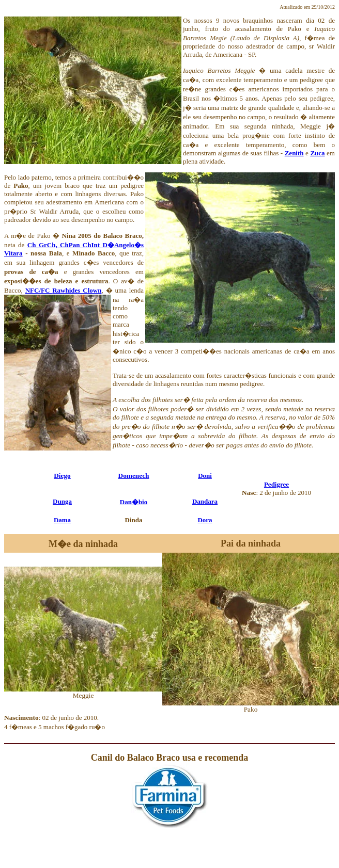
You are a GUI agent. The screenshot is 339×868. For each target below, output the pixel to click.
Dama (62, 520)
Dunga (62, 501)
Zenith (294, 153)
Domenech (134, 476)
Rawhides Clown (77, 290)
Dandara (205, 501)
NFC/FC (39, 290)
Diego (62, 476)
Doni (205, 476)
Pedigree (276, 484)
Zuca (317, 153)
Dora (205, 520)
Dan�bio (134, 502)
